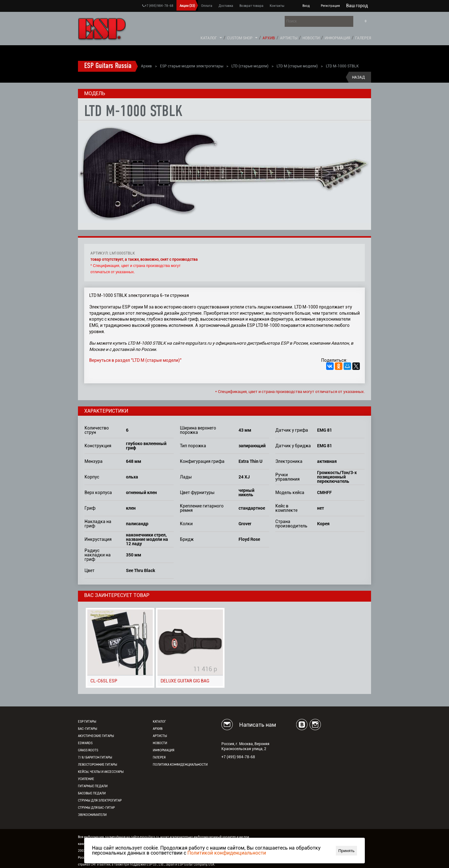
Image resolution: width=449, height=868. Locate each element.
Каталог (209, 38)
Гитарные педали (93, 786)
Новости (311, 38)
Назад (358, 77)
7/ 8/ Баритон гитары (95, 757)
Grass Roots (88, 750)
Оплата (207, 6)
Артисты (289, 38)
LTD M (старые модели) (297, 66)
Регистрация (330, 6)
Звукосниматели (92, 815)
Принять (346, 851)
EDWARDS (85, 743)
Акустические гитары (96, 736)
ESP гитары (87, 722)
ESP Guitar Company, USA (196, 864)
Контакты (277, 6)
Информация (337, 38)
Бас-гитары (88, 729)
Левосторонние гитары (98, 765)
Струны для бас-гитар (96, 808)
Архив (269, 38)
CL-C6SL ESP (104, 681)
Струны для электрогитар (100, 800)
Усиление (86, 779)
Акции (187, 6)
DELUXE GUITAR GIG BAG (185, 681)
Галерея (363, 38)
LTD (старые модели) (250, 66)
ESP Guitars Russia (108, 66)
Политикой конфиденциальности (227, 853)
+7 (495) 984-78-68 (158, 6)
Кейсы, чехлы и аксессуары (101, 772)
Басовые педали (92, 793)
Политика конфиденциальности (180, 765)
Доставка (226, 6)
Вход (306, 6)
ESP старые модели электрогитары (192, 66)
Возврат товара (251, 6)
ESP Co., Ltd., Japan (161, 864)
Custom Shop (240, 38)
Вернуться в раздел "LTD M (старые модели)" (135, 360)
